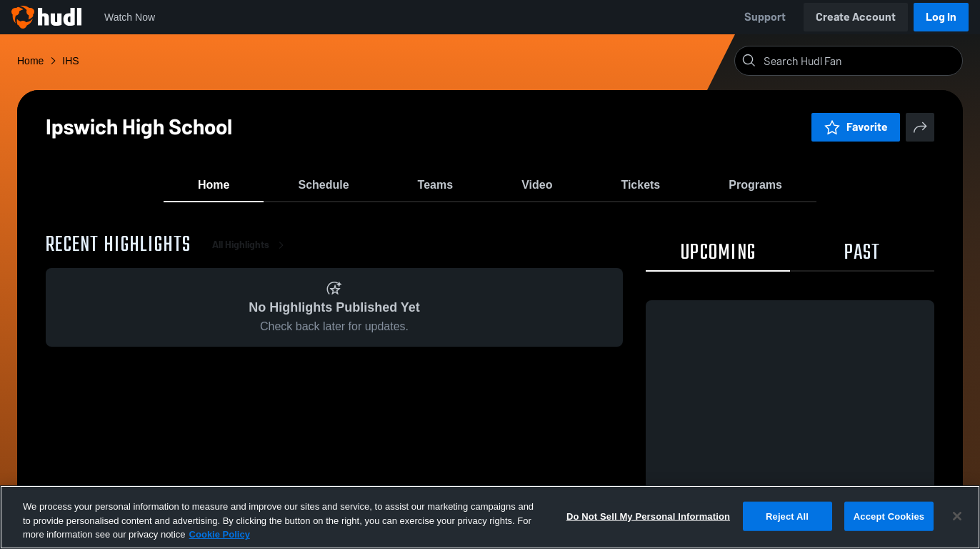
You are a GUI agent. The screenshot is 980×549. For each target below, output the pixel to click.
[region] (490, 517)
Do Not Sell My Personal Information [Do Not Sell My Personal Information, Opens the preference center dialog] (648, 516)
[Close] (957, 516)
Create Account (856, 17)
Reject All (787, 516)
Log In (941, 17)
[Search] (860, 61)
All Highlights (251, 257)
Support (765, 17)
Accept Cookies (889, 516)
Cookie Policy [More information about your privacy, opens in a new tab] (220, 534)
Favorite (856, 127)
